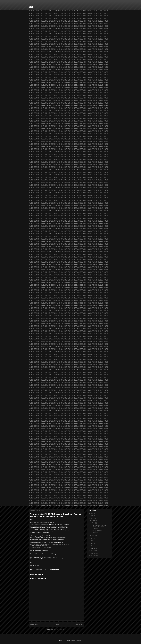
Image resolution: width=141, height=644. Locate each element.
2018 (92, 546)
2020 (92, 541)
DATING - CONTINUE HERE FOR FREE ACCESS (42, 10)
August (94, 521)
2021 (92, 538)
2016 (92, 551)
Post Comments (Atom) (60, 629)
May (93, 535)
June (94, 523)
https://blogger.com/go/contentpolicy (40, 524)
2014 (92, 555)
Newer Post (34, 625)
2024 (92, 516)
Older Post (80, 625)
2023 (92, 518)
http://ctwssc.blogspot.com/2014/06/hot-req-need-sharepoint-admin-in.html (50, 531)
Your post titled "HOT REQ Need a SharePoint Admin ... (99, 527)
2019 (92, 543)
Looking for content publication (97, 531)
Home (57, 625)
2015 (92, 553)
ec (31, 7)
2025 (92, 513)
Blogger (79, 640)
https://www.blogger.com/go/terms (48, 557)
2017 (92, 548)
